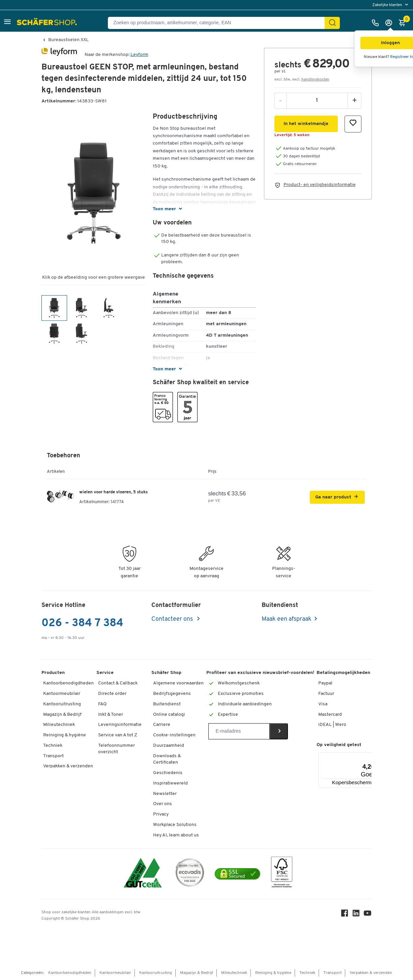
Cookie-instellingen (174, 735)
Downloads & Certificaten (167, 759)
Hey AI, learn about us (176, 835)
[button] (7, 23)
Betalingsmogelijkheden (343, 673)
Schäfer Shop (166, 673)
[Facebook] (345, 915)
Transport (53, 756)
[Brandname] (59, 55)
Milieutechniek (59, 725)
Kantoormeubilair (62, 694)
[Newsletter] (239, 731)
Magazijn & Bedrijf (62, 715)
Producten (53, 673)
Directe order (112, 694)
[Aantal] (317, 100)
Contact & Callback (118, 683)
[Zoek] (332, 23)
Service (105, 673)
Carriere (162, 725)
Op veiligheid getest (339, 745)
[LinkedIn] (356, 915)
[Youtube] (368, 915)
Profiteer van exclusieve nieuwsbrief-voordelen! (260, 673)
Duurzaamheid (169, 746)
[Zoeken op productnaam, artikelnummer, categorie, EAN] (219, 23)
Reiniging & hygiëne (65, 735)
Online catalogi (169, 715)
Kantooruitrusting (62, 704)
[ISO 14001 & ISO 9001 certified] (143, 874)
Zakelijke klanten (388, 5)
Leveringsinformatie (120, 725)
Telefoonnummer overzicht (116, 749)
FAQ (102, 704)
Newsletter (165, 794)
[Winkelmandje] (404, 23)
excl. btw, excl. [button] (302, 80)
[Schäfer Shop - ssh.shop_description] (48, 23)
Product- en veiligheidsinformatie (320, 185)
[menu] (391, 5)
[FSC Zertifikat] (282, 874)
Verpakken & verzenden (68, 766)
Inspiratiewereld (170, 783)
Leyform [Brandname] (139, 55)
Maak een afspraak (287, 619)
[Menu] (372, 756)
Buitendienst (167, 704)
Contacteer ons (173, 619)
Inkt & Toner (111, 715)
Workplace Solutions (175, 825)
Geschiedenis (168, 773)
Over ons (163, 804)
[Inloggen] (390, 23)
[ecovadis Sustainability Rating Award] (190, 874)
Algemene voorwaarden (178, 683)
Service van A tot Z (118, 735)
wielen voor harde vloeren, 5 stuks (113, 492)
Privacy (161, 814)
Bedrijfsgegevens (172, 694)
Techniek (53, 746)
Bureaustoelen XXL (68, 40)
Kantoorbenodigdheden (68, 683)
